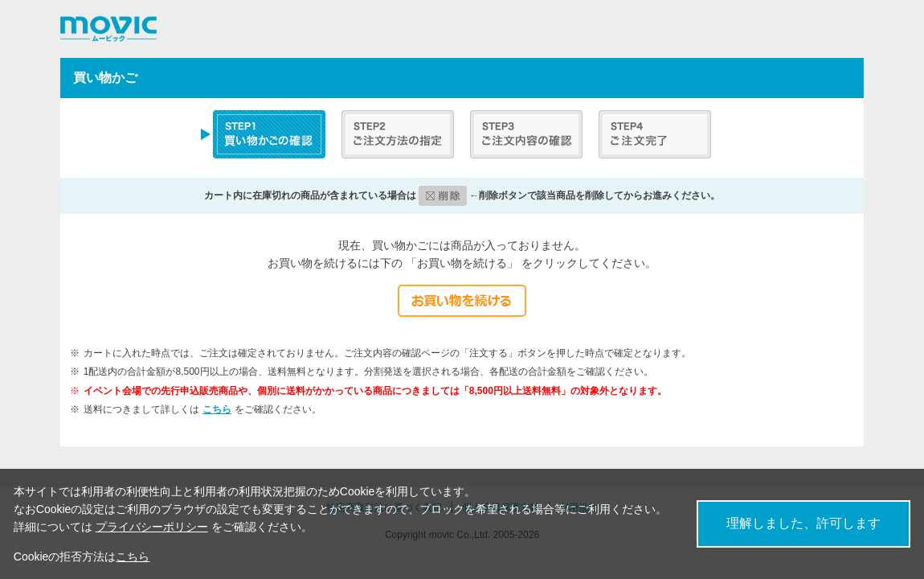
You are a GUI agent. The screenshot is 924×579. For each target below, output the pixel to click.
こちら (217, 409)
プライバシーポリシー (152, 527)
